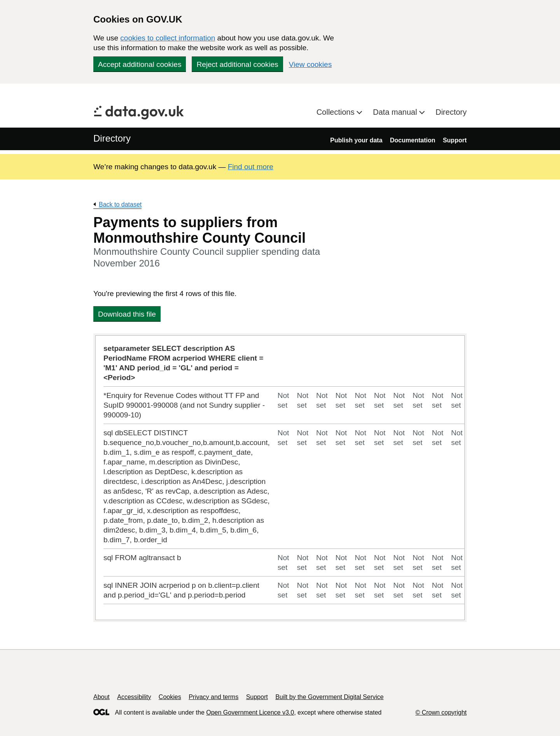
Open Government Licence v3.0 (250, 712)
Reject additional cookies (237, 64)
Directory (451, 112)
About (101, 697)
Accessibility (134, 697)
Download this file (127, 314)
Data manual (396, 112)
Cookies (170, 697)
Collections (337, 112)
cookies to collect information (168, 38)
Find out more (251, 167)
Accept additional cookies (140, 64)
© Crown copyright (441, 712)
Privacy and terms (213, 697)
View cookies (311, 64)
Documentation (413, 140)
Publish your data (356, 140)
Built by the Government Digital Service (329, 697)
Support (455, 140)
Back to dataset (120, 204)
